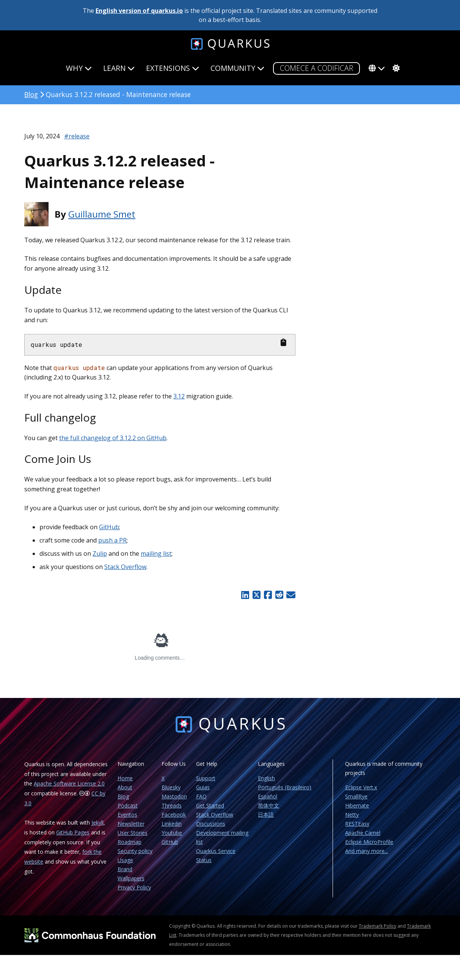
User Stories (133, 833)
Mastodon (174, 796)
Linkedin (172, 824)
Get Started (210, 805)
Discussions (211, 824)
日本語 (266, 815)
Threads (172, 805)
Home (125, 778)
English (266, 778)
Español (268, 796)
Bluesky (171, 787)
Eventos (127, 815)
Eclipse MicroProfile (369, 842)
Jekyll (97, 822)
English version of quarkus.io (139, 11)
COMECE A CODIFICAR (316, 68)
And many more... (367, 851)
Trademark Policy (378, 926)
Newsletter (131, 824)
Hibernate (357, 805)
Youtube (172, 833)
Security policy (135, 851)
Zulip (100, 554)
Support (206, 778)
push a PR (112, 540)
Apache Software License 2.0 (69, 783)
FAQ (201, 796)
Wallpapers (131, 878)
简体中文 (268, 805)
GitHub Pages (73, 832)
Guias (203, 787)
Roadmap (130, 842)
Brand (125, 869)
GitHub (109, 527)
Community (237, 68)
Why (79, 68)
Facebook (174, 815)
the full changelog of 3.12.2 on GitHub (113, 438)
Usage (125, 860)
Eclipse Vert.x (361, 787)
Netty (352, 815)
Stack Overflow (125, 567)
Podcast (128, 805)
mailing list (156, 554)
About (125, 787)
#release (77, 136)
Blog (31, 94)
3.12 (179, 396)
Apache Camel (363, 833)
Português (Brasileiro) (285, 787)
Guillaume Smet (102, 214)
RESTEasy (357, 824)
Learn (119, 68)
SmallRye (356, 796)
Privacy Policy (134, 887)
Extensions (173, 68)
